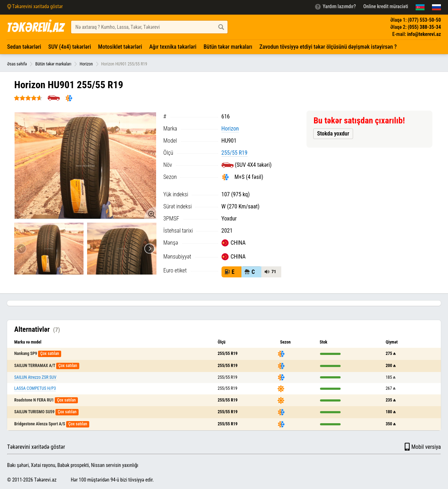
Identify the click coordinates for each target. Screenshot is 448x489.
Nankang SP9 (26, 354)
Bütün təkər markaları (228, 47)
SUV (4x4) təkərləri (70, 47)
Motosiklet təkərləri (120, 47)
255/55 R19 (234, 153)
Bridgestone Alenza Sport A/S (40, 424)
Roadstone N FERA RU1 (34, 400)
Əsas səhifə (17, 64)
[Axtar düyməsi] (221, 27)
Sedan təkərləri (24, 47)
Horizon (86, 64)
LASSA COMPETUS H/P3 (35, 388)
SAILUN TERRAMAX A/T (35, 366)
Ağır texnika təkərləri (173, 47)
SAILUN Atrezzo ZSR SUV (35, 377)
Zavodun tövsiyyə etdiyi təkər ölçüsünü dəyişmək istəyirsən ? (328, 47)
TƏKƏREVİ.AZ (35, 28)
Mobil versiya (422, 447)
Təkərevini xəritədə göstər (36, 447)
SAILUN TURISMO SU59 (34, 412)
